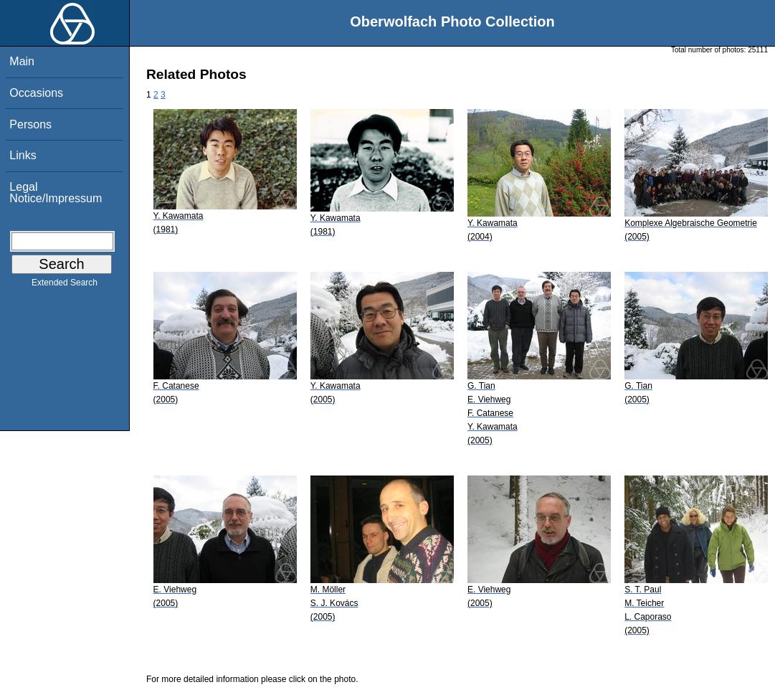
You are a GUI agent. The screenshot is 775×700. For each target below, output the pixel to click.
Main (22, 61)
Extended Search (65, 285)
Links (23, 155)
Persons (30, 124)
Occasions (36, 93)
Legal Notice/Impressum (56, 193)
